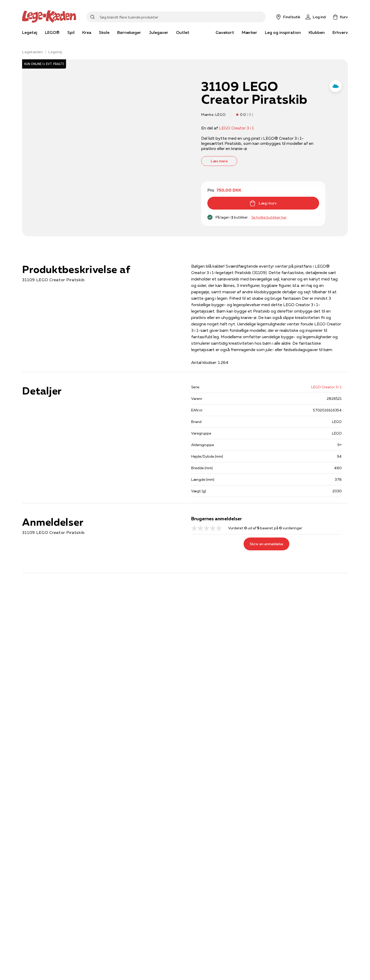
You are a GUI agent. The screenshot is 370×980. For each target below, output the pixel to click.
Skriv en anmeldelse (266, 544)
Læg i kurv (263, 203)
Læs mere (219, 161)
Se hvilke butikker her (269, 217)
